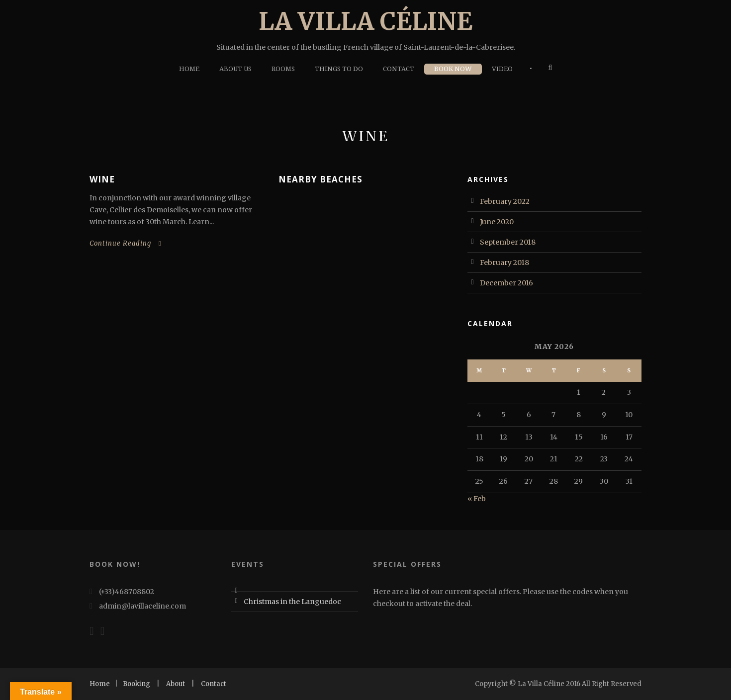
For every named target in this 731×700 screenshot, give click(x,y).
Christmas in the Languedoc (292, 602)
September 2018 (508, 242)
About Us (235, 69)
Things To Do (339, 69)
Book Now (453, 69)
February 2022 (505, 201)
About (176, 684)
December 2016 (506, 283)
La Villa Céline (365, 21)
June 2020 (497, 222)
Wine (102, 179)
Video (502, 69)
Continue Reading (126, 243)
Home (189, 69)
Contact (399, 69)
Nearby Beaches (320, 179)
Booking (137, 684)
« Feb (477, 499)
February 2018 (504, 262)
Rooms (283, 69)
